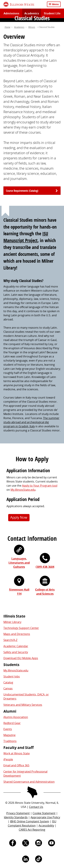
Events (8, 729)
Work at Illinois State (17, 753)
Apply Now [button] (19, 517)
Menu (55, 4)
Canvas (8, 688)
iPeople (8, 759)
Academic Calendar (16, 646)
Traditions (10, 741)
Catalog (8, 682)
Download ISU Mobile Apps (21, 658)
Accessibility (46, 826)
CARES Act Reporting (32, 830)
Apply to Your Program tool (40, 486)
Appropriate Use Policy (45, 817)
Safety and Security (16, 652)
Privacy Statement (18, 813)
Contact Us (36, 807)
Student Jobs (12, 676)
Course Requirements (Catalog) (22, 191)
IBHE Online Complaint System (30, 821)
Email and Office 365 (16, 765)
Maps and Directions (17, 634)
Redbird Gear (12, 723)
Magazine (9, 735)
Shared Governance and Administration (29, 782)
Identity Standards (16, 817)
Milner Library (12, 622)
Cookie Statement (44, 813)
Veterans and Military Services (23, 705)
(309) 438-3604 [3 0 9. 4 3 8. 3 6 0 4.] (45, 567)
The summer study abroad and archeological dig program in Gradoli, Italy (31, 422)
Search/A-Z (10, 640)
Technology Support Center (21, 628)
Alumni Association (16, 717)
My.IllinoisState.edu (23, 490)
